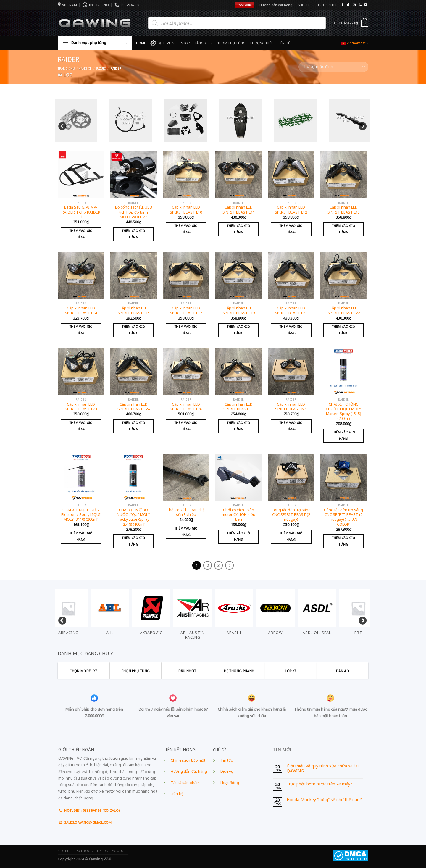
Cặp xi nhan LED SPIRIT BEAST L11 (239, 210)
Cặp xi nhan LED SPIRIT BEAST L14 (81, 311)
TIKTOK (103, 851)
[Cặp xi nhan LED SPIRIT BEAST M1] (291, 372)
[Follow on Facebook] (343, 5)
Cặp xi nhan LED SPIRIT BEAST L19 (239, 311)
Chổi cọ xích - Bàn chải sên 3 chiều (186, 512)
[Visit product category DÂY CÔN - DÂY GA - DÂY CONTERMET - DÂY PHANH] (130, 120)
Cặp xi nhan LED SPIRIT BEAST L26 (186, 407)
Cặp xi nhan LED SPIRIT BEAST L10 (186, 210)
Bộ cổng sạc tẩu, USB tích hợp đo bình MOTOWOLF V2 (134, 212)
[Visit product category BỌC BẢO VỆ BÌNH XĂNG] (240, 120)
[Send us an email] (354, 5)
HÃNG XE (203, 43)
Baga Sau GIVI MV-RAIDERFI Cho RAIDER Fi (81, 212)
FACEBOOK (84, 851)
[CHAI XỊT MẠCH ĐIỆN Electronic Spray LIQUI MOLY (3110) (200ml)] (81, 477)
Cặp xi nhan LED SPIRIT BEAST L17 (186, 311)
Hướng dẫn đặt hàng (276, 5)
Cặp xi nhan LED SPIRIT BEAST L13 (344, 210)
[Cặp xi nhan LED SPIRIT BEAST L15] (133, 276)
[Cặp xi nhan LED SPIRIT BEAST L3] (238, 372)
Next (361, 125)
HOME (141, 43)
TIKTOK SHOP (327, 5)
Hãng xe (85, 68)
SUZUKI (101, 68)
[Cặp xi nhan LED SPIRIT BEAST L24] (133, 372)
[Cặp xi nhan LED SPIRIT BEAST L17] (186, 276)
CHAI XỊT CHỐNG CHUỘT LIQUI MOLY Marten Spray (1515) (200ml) (343, 412)
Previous (61, 125)
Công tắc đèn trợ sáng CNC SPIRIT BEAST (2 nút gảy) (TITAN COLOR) (343, 517)
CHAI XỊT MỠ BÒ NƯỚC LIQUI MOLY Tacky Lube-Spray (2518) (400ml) (133, 517)
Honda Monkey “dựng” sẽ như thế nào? (324, 800)
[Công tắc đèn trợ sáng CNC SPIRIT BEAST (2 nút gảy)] (291, 477)
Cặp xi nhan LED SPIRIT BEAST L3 (238, 407)
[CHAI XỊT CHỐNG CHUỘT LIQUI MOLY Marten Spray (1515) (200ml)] (343, 372)
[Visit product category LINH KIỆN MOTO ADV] (295, 120)
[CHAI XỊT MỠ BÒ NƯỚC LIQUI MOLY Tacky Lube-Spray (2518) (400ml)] (133, 477)
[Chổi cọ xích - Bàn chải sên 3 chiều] (186, 477)
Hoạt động (230, 783)
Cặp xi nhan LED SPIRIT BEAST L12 (291, 210)
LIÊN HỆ (284, 43)
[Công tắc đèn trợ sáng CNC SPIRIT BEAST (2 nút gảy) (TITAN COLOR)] (343, 477)
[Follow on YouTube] (366, 5)
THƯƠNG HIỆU (262, 43)
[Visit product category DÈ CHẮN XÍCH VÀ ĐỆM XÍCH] (350, 120)
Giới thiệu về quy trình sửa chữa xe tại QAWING (323, 768)
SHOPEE (304, 5)
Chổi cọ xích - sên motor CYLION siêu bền (239, 515)
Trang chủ (66, 68)
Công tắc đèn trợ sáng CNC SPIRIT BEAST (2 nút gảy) (291, 515)
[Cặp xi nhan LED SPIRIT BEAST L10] (186, 175)
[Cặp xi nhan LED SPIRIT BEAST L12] (291, 175)
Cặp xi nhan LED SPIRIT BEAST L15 (134, 311)
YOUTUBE (120, 851)
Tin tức (226, 760)
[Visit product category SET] (185, 120)
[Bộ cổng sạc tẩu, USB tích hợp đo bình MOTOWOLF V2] (133, 175)
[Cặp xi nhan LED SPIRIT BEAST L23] (81, 372)
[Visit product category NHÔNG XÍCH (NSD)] (75, 120)
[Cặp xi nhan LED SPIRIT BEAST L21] (291, 276)
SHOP (185, 43)
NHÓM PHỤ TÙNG (231, 43)
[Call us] (360, 5)
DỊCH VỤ (163, 43)
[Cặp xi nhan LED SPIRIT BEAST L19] (238, 276)
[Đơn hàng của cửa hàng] (333, 67)
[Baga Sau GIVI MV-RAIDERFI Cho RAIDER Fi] (81, 175)
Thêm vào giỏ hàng (81, 234)
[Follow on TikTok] (348, 5)
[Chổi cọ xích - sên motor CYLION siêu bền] (238, 477)
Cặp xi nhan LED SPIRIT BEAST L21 (291, 311)
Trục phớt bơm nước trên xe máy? (319, 784)
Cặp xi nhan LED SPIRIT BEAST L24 (134, 407)
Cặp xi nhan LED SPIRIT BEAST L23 (81, 407)
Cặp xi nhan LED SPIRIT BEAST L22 (344, 311)
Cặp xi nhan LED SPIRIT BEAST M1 (291, 407)
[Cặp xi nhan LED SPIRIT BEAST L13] (343, 175)
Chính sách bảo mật (188, 760)
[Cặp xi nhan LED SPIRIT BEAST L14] (81, 276)
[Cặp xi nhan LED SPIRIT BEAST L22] (343, 276)
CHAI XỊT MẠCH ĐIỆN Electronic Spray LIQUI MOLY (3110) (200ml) (81, 515)
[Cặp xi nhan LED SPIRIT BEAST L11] (238, 175)
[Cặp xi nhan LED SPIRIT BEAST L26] (186, 372)
